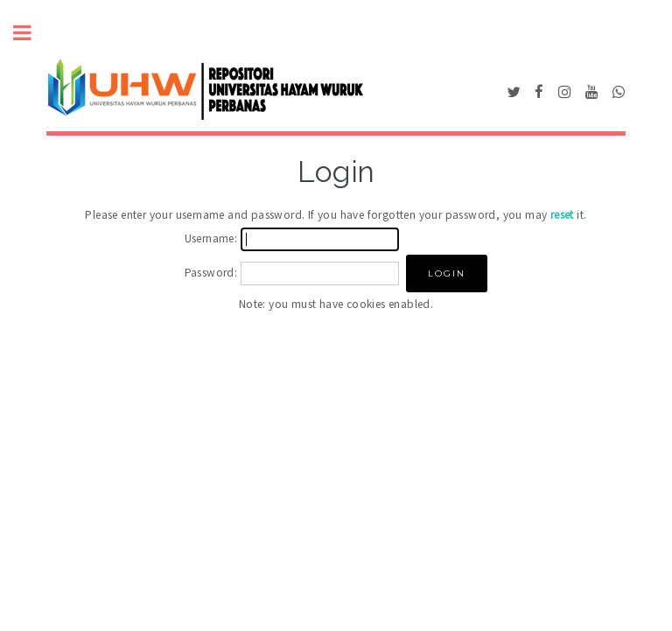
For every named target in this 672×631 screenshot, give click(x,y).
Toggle (31, 33)
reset (562, 215)
